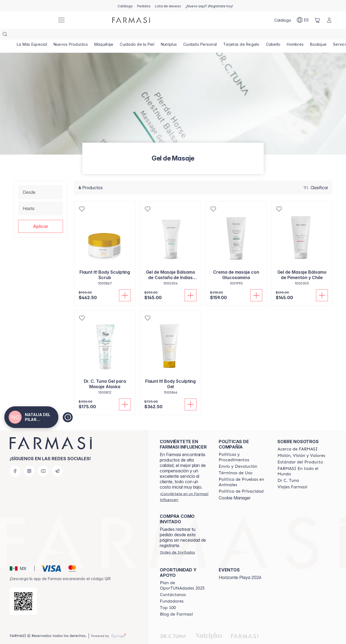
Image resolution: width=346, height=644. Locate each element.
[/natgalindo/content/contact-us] (173, 584)
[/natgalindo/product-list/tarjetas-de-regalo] (249, 35)
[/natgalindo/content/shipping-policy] (238, 456)
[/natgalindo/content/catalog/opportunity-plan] (184, 575)
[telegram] (57, 460)
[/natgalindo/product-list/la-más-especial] (32, 35)
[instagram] (29, 460)
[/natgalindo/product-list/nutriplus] (174, 35)
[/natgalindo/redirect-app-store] (23, 590)
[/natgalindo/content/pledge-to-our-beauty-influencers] (288, 470)
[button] (41, 215)
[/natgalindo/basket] (317, 20)
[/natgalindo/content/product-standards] (300, 451)
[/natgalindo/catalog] (125, 6)
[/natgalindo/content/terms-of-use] (236, 462)
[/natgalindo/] (32, 20)
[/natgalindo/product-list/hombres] (305, 35)
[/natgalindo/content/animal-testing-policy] (243, 471)
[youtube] (43, 460)
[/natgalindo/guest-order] (177, 541)
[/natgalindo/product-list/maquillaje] (107, 35)
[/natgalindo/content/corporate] (302, 460)
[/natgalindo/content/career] (292, 476)
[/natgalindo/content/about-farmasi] (297, 438)
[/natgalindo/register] (144, 6)
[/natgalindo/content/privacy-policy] (241, 480)
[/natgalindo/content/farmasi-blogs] (176, 603)
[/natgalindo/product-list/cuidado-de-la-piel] (141, 35)
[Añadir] (125, 285)
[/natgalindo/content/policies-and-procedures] (243, 446)
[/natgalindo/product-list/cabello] (282, 35)
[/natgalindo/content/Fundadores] (172, 590)
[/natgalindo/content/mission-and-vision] (301, 445)
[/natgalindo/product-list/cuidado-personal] (206, 35)
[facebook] (15, 460)
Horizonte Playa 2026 (240, 567)
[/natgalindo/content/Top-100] (168, 597)
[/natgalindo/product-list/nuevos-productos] (72, 35)
